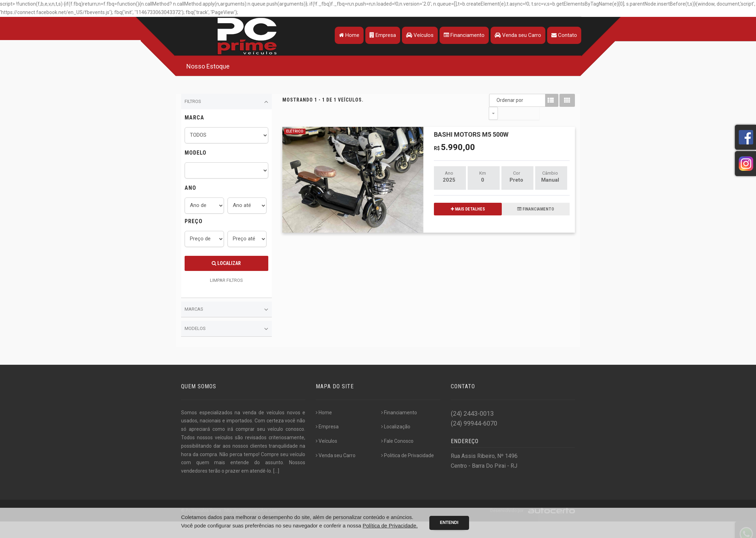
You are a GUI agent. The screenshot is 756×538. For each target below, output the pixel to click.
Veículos (419, 35)
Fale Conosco (397, 441)
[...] (276, 471)
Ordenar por (495, 100)
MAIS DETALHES (468, 196)
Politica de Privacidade (408, 455)
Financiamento (463, 35)
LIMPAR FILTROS (226, 280)
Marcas (226, 310)
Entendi (449, 523)
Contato (563, 35)
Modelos (226, 329)
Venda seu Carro (517, 35)
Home (348, 35)
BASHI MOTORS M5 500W (471, 121)
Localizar (226, 263)
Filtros (226, 102)
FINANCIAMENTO (536, 196)
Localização (396, 427)
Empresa (382, 35)
